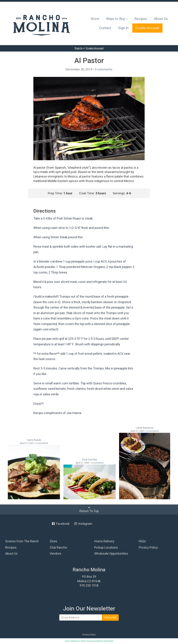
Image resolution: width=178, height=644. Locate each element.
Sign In (123, 28)
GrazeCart (108, 641)
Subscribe (110, 617)
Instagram (83, 524)
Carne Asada (34, 440)
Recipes (141, 19)
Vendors (56, 553)
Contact (105, 28)
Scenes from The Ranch (22, 541)
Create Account (147, 28)
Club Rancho (58, 547)
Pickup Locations (106, 547)
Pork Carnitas (90, 460)
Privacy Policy (148, 547)
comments (104, 69)
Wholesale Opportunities (111, 553)
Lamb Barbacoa (145, 428)
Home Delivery (104, 541)
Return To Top (89, 509)
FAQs (142, 541)
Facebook (60, 524)
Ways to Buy (117, 19)
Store (95, 19)
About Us (161, 19)
